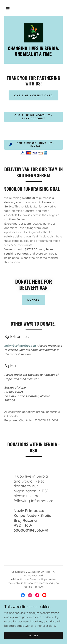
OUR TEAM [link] (33, 617)
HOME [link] (33, 608)
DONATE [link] (33, 613)
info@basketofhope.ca (20, 346)
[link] (34, 33)
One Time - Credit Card (33, 95)
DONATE (33, 300)
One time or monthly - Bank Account (33, 117)
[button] (8, 9)
